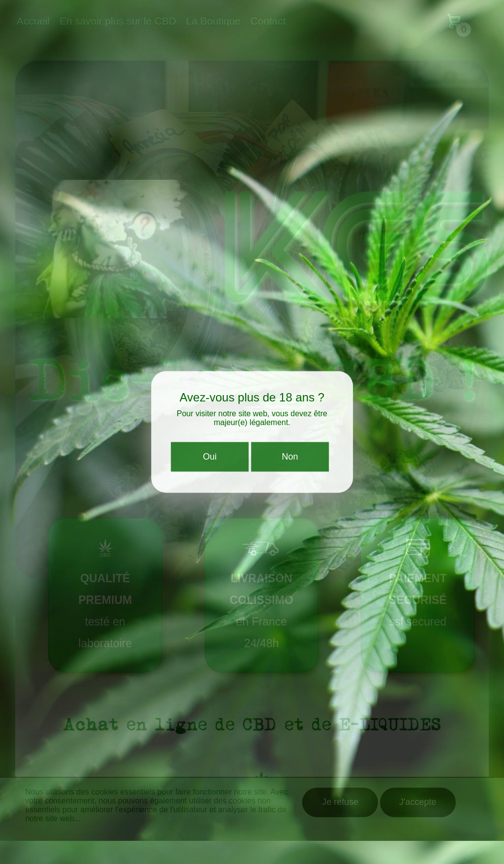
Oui (210, 459)
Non (290, 459)
